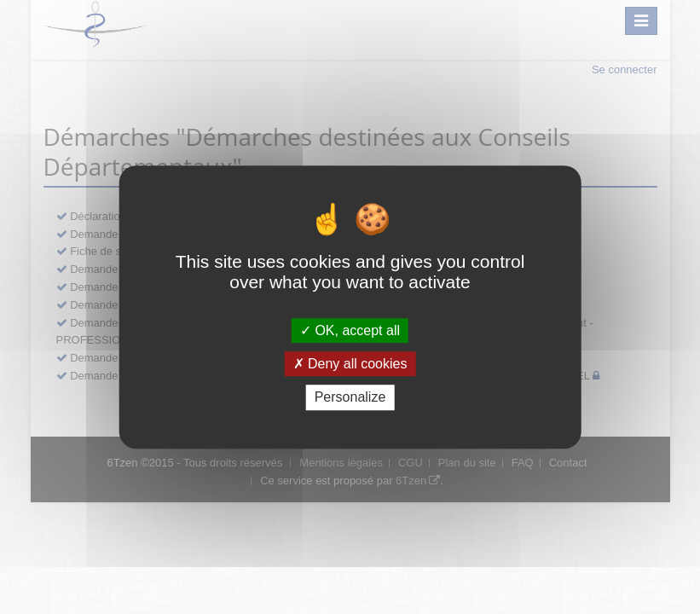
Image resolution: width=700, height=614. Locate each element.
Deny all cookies (350, 364)
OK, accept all (350, 330)
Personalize (350, 398)
